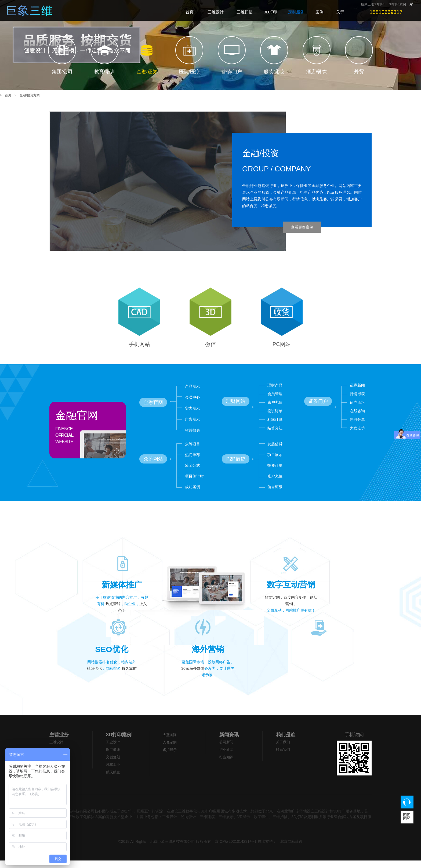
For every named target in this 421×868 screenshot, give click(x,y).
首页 (8, 95)
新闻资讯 (229, 742)
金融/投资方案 (30, 95)
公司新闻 (226, 750)
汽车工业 (113, 772)
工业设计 (113, 750)
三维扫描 (56, 757)
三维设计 (56, 750)
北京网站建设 (291, 849)
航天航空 (113, 780)
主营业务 (59, 742)
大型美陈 (56, 772)
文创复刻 (113, 765)
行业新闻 (226, 757)
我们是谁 (286, 742)
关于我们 (283, 750)
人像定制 (170, 750)
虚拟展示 (170, 757)
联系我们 (283, 757)
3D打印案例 (398, 4)
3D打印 (55, 765)
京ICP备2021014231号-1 (236, 849)
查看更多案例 (302, 227)
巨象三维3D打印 (373, 4)
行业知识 (226, 765)
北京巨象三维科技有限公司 (172, 849)
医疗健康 (113, 757)
